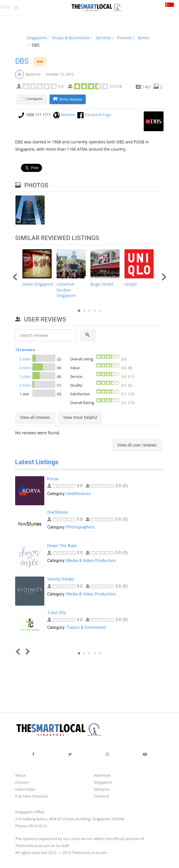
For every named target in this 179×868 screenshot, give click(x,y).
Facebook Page (98, 115)
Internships (25, 789)
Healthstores (79, 493)
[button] (6, 8)
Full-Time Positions (32, 796)
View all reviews (35, 417)
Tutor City (57, 612)
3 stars (25, 377)
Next (163, 277)
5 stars (25, 359)
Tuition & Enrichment (86, 627)
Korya (53, 479)
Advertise (102, 775)
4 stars (25, 368)
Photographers (81, 527)
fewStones (58, 512)
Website (68, 115)
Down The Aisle (62, 546)
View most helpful (80, 417)
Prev (16, 277)
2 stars (25, 385)
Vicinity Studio (61, 579)
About (21, 775)
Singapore (103, 782)
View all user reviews (137, 445)
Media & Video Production (91, 560)
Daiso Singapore (38, 284)
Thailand (101, 796)
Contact (22, 782)
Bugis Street (102, 284)
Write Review (67, 99)
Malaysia (102, 789)
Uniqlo (131, 284)
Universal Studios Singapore (66, 290)
